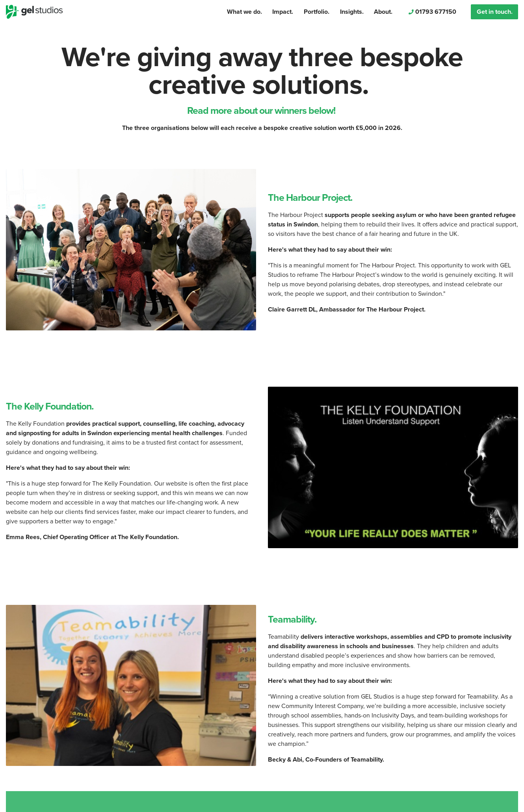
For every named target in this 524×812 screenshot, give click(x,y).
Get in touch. (495, 12)
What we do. (244, 12)
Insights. (352, 12)
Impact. (283, 12)
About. (383, 12)
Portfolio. (317, 12)
